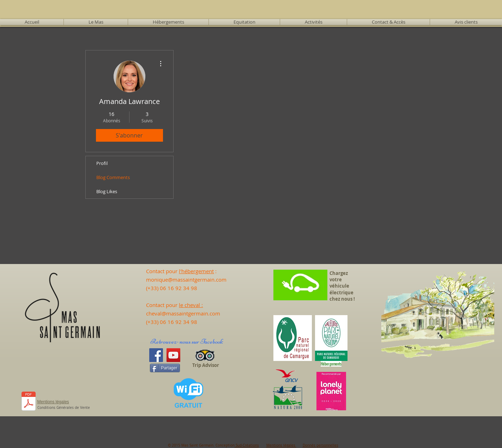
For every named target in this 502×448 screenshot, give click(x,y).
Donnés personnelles (320, 445)
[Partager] (165, 368)
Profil (102, 163)
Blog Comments (113, 177)
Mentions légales (281, 445)
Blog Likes (107, 191)
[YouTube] (173, 355)
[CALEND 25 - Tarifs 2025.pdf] (29, 402)
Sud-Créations (247, 445)
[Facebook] (156, 355)
